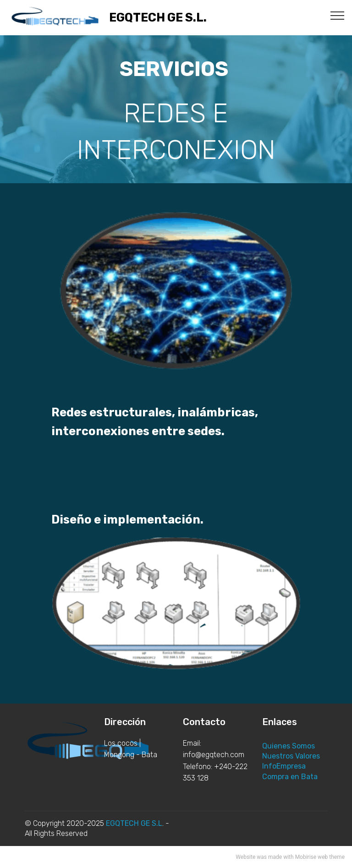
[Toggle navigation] (338, 15)
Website (245, 857)
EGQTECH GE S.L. (158, 18)
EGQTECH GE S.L (134, 823)
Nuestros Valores (291, 756)
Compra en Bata (290, 777)
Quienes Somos (289, 746)
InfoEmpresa (284, 766)
